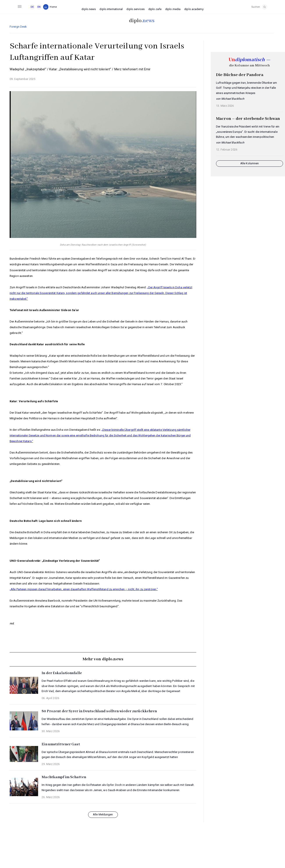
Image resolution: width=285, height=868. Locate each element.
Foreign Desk (18, 27)
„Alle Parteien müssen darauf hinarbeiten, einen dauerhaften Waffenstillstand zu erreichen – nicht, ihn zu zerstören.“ (84, 589)
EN (39, 7)
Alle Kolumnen (250, 163)
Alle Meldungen (103, 814)
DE (32, 7)
